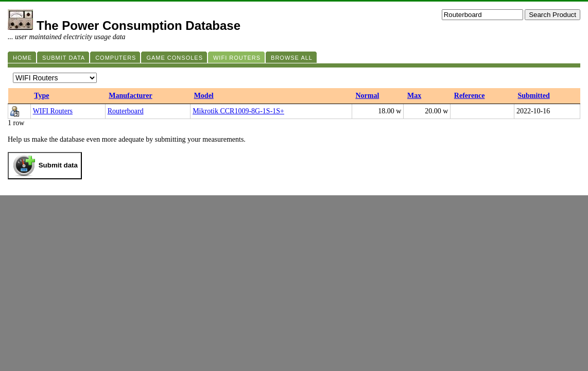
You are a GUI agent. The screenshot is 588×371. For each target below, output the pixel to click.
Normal (367, 96)
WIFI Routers (53, 111)
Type (41, 96)
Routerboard (126, 111)
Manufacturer (131, 96)
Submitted (533, 96)
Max (414, 96)
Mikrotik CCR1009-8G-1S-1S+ (238, 111)
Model (204, 96)
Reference (470, 96)
